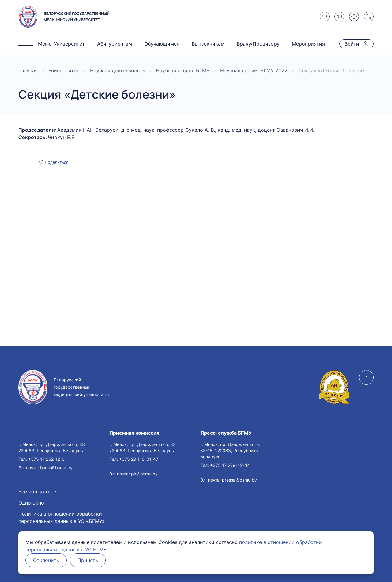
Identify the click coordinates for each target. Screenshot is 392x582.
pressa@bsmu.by (239, 480)
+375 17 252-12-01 (47, 459)
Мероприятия (308, 44)
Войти (352, 44)
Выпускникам (208, 44)
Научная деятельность (118, 70)
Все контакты (35, 492)
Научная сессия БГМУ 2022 (254, 70)
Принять (88, 560)
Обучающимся (162, 44)
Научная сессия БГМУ (183, 70)
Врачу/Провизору (258, 44)
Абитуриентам (115, 44)
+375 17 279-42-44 (230, 465)
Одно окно (31, 503)
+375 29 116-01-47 (139, 459)
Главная (28, 70)
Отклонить (46, 560)
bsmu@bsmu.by (56, 468)
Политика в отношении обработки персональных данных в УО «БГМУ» (62, 517)
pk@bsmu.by (144, 474)
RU (339, 17)
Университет (69, 44)
